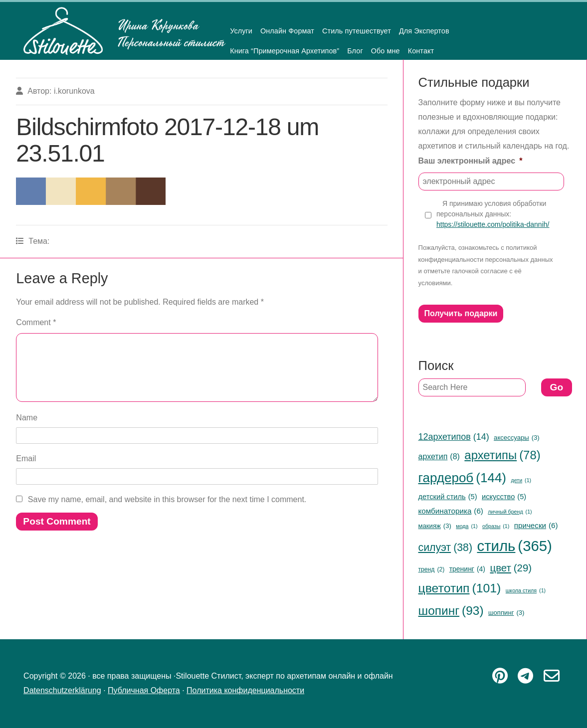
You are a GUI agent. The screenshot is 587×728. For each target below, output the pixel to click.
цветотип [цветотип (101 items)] (460, 589)
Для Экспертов (424, 31)
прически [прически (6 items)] (536, 525)
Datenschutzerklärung (62, 690)
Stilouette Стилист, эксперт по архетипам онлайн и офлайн (125, 31)
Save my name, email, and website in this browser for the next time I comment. (167, 511)
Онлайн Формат (287, 31)
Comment (36, 322)
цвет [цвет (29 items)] (511, 568)
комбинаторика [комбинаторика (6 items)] (451, 511)
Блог (355, 51)
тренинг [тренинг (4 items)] (467, 569)
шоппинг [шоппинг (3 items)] (506, 613)
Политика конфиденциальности (245, 690)
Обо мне (386, 51)
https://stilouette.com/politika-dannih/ (493, 224)
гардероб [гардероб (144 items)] (462, 478)
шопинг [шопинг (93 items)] (451, 611)
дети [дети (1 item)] (521, 480)
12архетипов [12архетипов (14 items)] (454, 437)
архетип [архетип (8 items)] (439, 456)
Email (26, 470)
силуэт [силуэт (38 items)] (446, 547)
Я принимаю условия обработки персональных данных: (493, 214)
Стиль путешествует (357, 31)
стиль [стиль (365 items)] (514, 546)
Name (27, 430)
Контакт (421, 51)
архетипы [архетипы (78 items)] (502, 455)
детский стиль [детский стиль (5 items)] (448, 497)
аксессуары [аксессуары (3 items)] (517, 438)
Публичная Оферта (144, 690)
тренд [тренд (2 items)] (432, 570)
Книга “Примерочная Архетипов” (285, 51)
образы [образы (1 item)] (496, 526)
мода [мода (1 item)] (467, 526)
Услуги (241, 31)
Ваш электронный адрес (471, 161)
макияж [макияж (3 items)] (435, 526)
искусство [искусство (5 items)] (504, 497)
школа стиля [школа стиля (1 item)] (526, 591)
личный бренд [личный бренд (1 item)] (510, 512)
